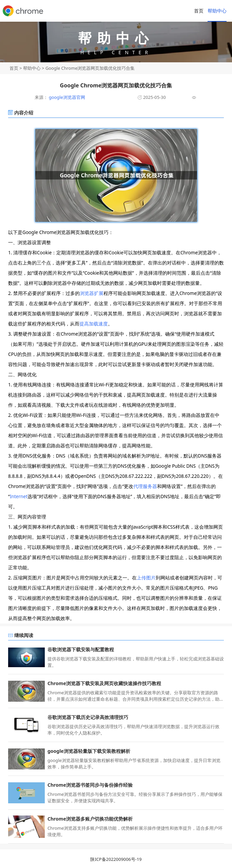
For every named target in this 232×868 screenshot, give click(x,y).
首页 (199, 11)
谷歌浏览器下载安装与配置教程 (81, 649)
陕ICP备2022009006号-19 (116, 859)
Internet (19, 496)
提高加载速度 (94, 324)
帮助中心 (217, 11)
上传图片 (146, 578)
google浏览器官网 (66, 97)
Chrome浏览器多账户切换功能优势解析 (90, 819)
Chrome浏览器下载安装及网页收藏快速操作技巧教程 (104, 683)
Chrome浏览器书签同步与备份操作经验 (90, 785)
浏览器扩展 (92, 293)
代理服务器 (145, 486)
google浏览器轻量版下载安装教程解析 (89, 751)
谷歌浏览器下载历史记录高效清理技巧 (88, 717)
